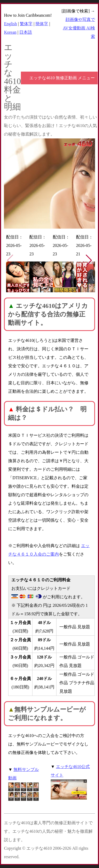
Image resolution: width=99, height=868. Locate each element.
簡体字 (42, 24)
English (10, 24)
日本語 (26, 32)
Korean (10, 32)
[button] (89, 260)
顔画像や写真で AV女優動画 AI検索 (79, 28)
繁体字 (26, 24)
